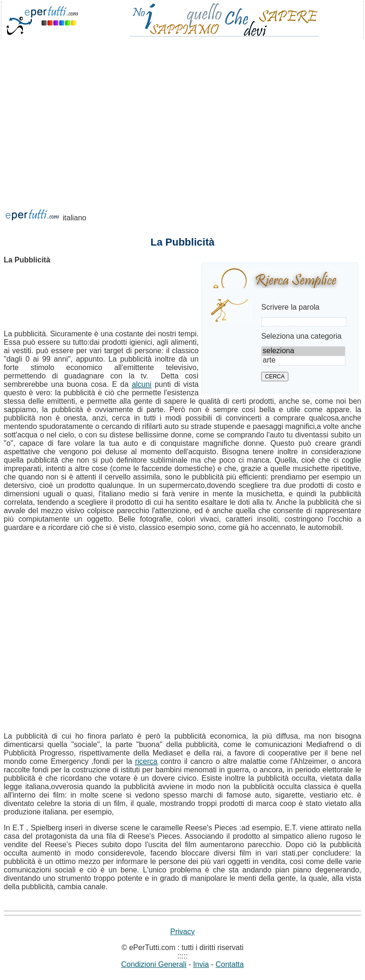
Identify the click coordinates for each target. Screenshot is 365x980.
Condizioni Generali (154, 964)
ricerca (146, 761)
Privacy (182, 932)
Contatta (229, 964)
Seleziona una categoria (301, 336)
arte (303, 361)
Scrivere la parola (290, 307)
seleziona (303, 351)
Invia (201, 964)
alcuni (142, 384)
